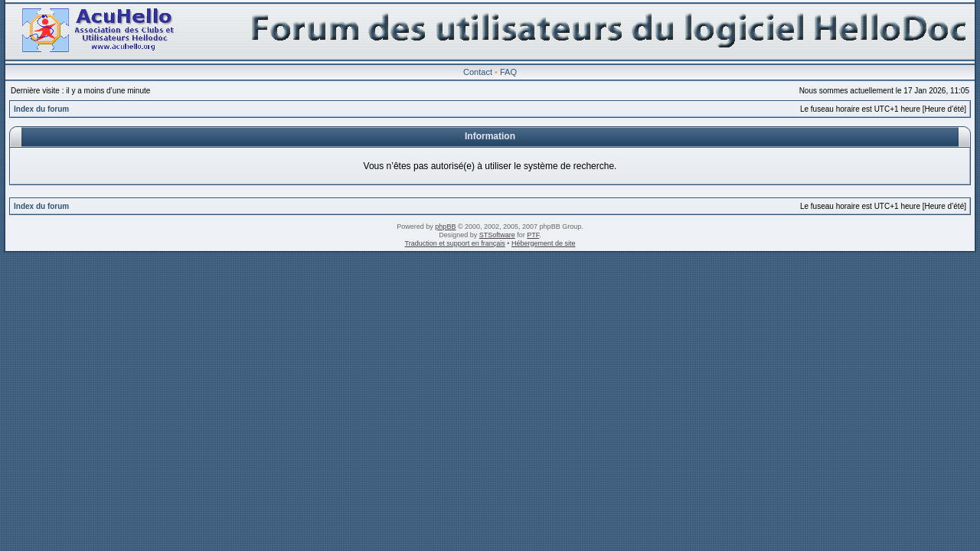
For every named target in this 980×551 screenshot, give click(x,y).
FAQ (508, 72)
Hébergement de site (544, 243)
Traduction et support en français (455, 243)
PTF (533, 235)
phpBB (445, 227)
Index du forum (41, 109)
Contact (478, 72)
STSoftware (497, 235)
